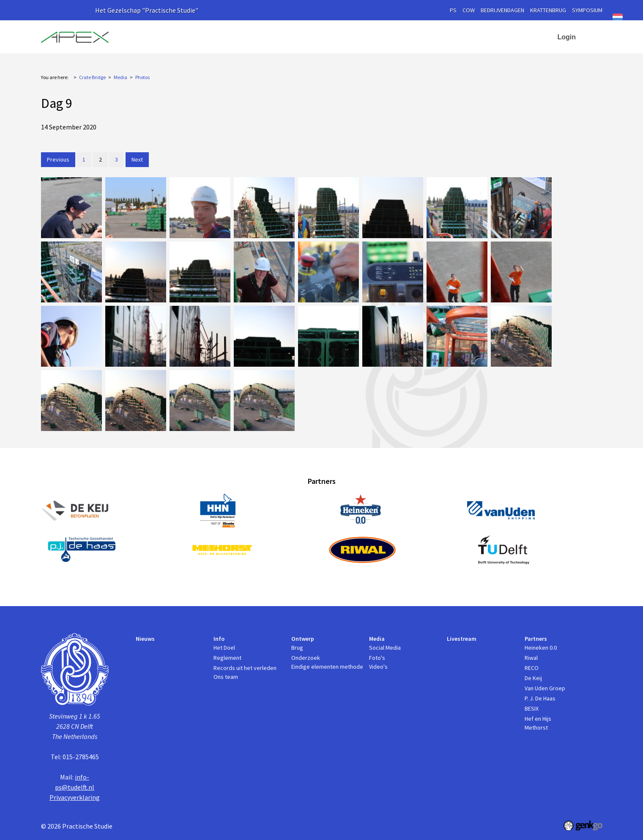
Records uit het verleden (245, 668)
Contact (528, 34)
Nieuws (278, 34)
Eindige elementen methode (327, 667)
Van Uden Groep (545, 688)
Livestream (439, 34)
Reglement (227, 658)
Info (308, 34)
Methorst (536, 727)
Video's (378, 667)
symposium (587, 10)
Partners (482, 34)
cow (469, 10)
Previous (58, 159)
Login (567, 37)
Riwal (531, 658)
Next (137, 159)
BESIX (532, 708)
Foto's (377, 658)
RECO (532, 668)
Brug (297, 648)
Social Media (385, 648)
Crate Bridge (92, 77)
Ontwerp (349, 34)
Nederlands (618, 17)
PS (453, 10)
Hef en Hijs (538, 719)
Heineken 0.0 (541, 648)
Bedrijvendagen (502, 10)
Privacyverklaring (75, 797)
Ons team (226, 677)
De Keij (533, 678)
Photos (142, 77)
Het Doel (224, 648)
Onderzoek (306, 658)
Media (392, 34)
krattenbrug (548, 10)
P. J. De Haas (540, 698)
